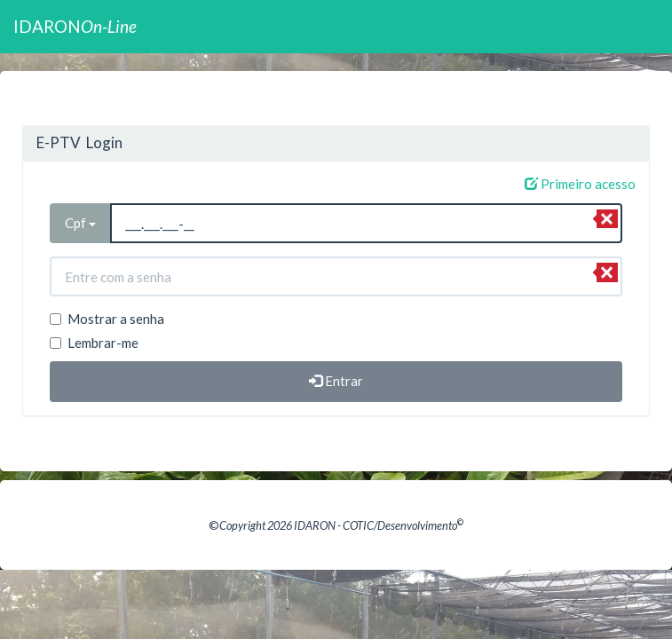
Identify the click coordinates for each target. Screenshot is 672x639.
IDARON (75, 26)
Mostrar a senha (107, 319)
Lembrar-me (94, 343)
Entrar (336, 381)
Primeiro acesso (580, 184)
